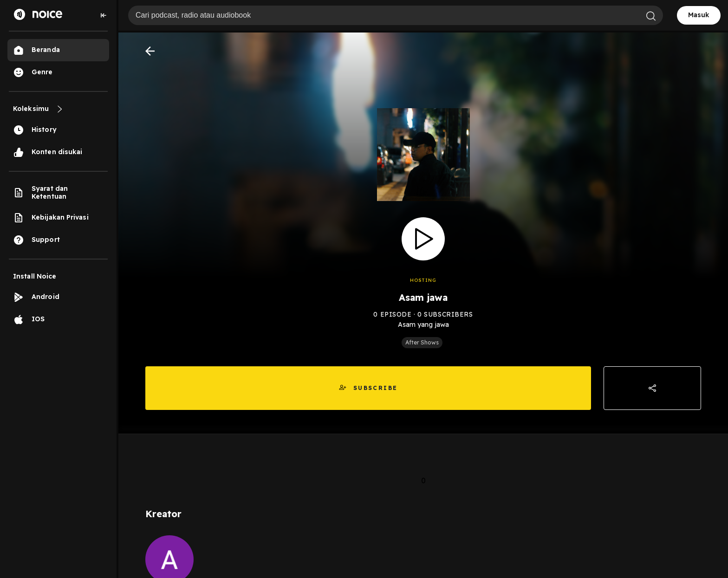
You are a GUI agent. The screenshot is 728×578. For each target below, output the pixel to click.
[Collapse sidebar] (104, 15)
